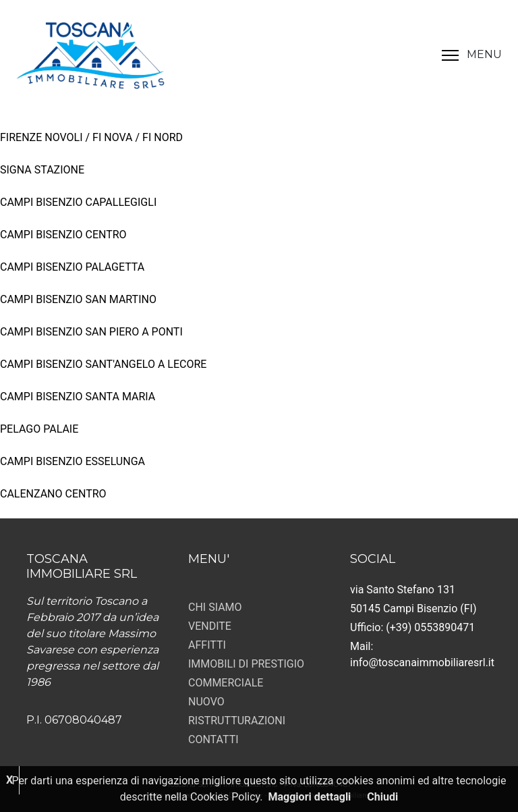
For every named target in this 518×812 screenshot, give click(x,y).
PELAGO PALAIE (39, 429)
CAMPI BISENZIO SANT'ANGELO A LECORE (103, 364)
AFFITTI (207, 645)
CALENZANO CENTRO (53, 494)
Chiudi (382, 797)
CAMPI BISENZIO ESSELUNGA (73, 461)
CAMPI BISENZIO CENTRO (63, 235)
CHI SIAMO (215, 607)
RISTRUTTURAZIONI (237, 721)
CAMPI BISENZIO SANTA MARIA (78, 397)
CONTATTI (213, 739)
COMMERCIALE (226, 683)
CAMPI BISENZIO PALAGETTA (72, 267)
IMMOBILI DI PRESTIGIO (246, 664)
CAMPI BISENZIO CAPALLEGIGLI (78, 202)
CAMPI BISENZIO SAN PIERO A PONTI (91, 332)
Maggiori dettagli (310, 797)
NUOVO (206, 702)
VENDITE (210, 626)
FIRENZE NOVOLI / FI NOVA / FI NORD (91, 137)
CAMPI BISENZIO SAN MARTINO (78, 299)
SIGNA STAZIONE (42, 170)
